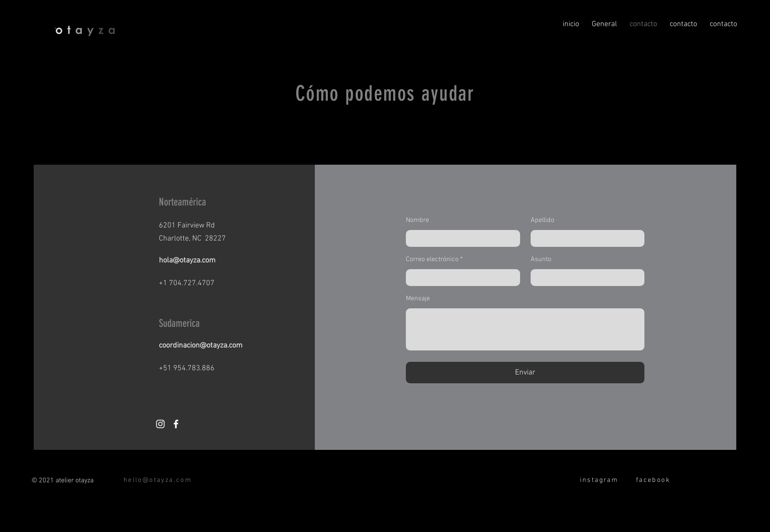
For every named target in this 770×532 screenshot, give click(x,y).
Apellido (542, 220)
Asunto (541, 259)
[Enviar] (525, 373)
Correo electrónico (432, 259)
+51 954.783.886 (187, 368)
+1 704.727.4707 (187, 283)
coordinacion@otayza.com (201, 346)
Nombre (417, 220)
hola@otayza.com (187, 261)
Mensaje (418, 299)
